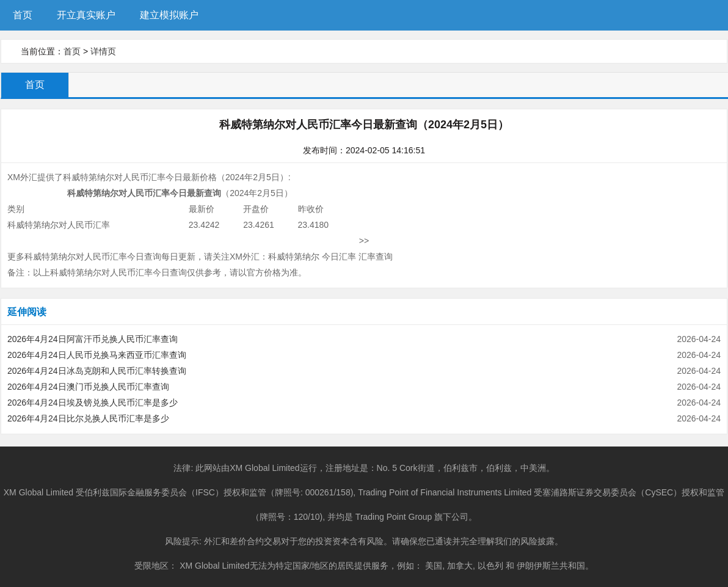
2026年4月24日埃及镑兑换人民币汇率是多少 (93, 403)
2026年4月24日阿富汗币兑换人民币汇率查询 (93, 339)
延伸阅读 (27, 312)
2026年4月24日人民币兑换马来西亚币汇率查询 (97, 355)
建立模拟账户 (169, 15)
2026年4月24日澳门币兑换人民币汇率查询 (88, 387)
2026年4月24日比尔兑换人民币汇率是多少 (88, 418)
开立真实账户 (86, 15)
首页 (23, 15)
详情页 (103, 51)
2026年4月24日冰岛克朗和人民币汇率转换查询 (97, 371)
